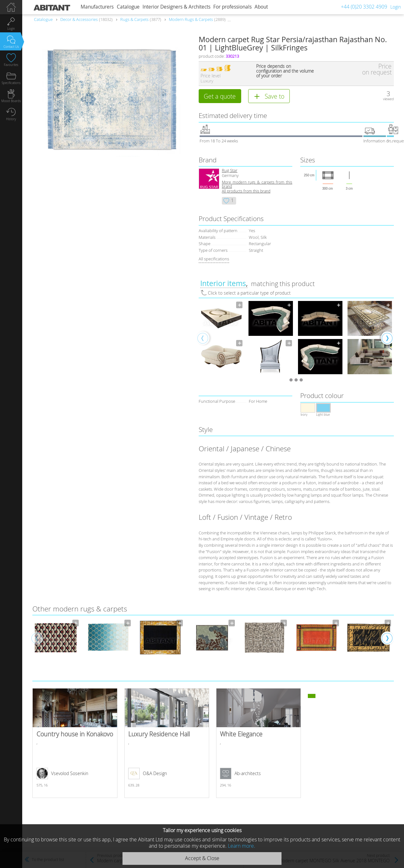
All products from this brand (246, 191)
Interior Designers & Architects (176, 7)
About (261, 7)
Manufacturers (97, 7)
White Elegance (259, 743)
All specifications (214, 259)
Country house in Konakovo (75, 743)
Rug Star (230, 170)
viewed (388, 99)
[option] (221, 338)
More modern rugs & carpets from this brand (257, 184)
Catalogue (128, 7)
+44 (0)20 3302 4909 (364, 7)
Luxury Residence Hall (167, 743)
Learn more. (242, 846)
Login (396, 7)
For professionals (232, 7)
